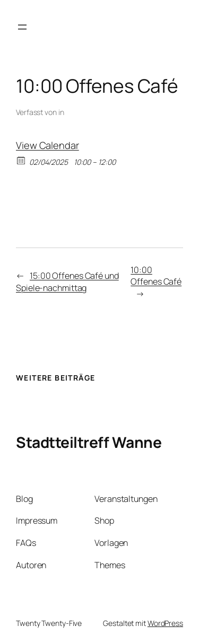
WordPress (165, 623)
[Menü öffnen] (22, 27)
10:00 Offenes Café (156, 276)
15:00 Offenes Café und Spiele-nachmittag (67, 282)
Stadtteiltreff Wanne (89, 442)
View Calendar (47, 145)
